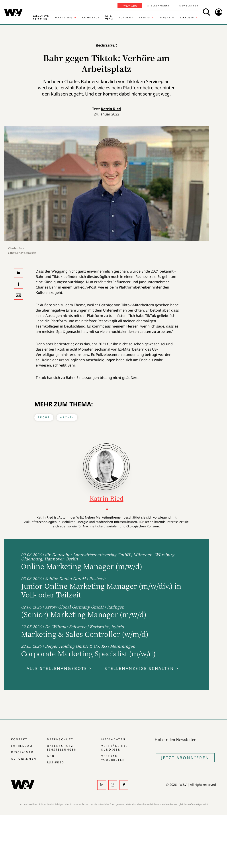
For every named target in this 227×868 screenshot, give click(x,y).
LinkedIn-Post (85, 287)
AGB (51, 756)
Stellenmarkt (159, 6)
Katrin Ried (111, 109)
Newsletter (189, 6)
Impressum (22, 746)
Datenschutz (60, 739)
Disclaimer (22, 752)
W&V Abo (130, 6)
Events (144, 17)
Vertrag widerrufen (113, 758)
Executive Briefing (41, 17)
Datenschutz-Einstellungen (62, 748)
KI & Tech (109, 17)
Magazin (167, 17)
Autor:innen (24, 759)
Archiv (67, 417)
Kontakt (19, 739)
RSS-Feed (56, 762)
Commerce (91, 17)
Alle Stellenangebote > (59, 668)
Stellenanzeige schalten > (142, 668)
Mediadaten (113, 739)
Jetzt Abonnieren (185, 758)
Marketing (64, 17)
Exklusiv (187, 17)
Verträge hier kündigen (115, 748)
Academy (126, 17)
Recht (44, 417)
